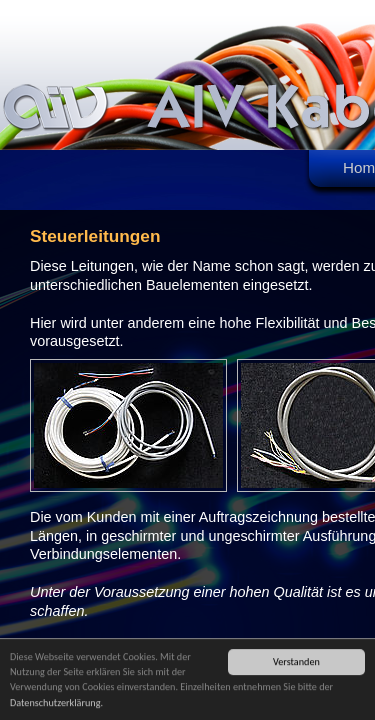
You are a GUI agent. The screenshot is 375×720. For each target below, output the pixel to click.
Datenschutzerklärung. (56, 703)
